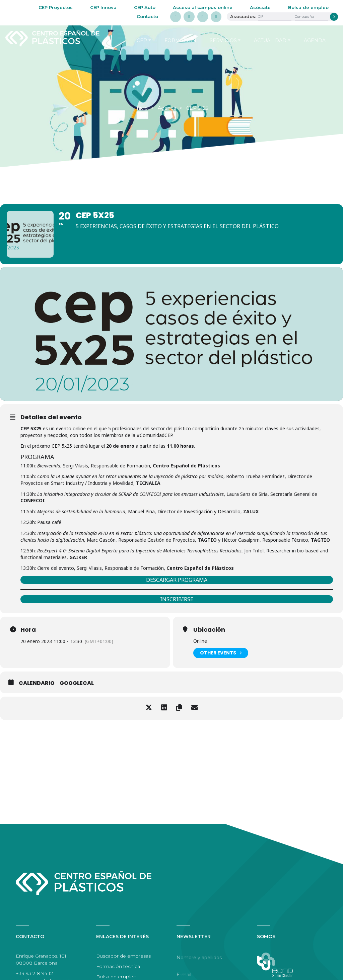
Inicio (142, 108)
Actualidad (270, 40)
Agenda (315, 40)
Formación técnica (118, 966)
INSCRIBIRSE (177, 599)
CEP (142, 40)
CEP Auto (145, 7)
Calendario (37, 683)
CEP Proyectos (56, 7)
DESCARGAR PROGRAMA (177, 580)
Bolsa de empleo (308, 7)
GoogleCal (77, 683)
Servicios (223, 40)
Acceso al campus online (203, 7)
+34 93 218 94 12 (34, 973)
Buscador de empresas (123, 956)
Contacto (147, 16)
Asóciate (260, 7)
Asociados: (243, 16)
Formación (180, 40)
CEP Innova (103, 7)
